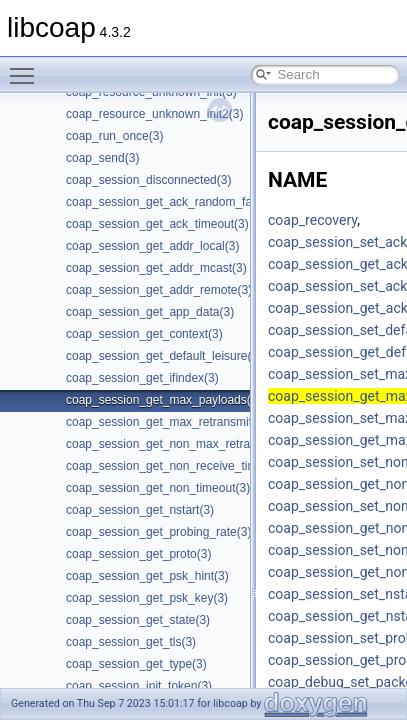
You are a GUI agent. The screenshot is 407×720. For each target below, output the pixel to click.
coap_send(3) (102, 158)
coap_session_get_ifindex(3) (142, 378)
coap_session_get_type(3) (136, 664)
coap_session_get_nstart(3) (140, 510)
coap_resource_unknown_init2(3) (154, 114)
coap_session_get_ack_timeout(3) (157, 224)
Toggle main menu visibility (27, 67)
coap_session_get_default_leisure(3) (164, 356)
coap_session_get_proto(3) (138, 554)
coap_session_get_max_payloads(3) (163, 400)
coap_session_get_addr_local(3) (152, 246)
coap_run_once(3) (114, 136)
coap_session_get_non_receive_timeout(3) (180, 466)
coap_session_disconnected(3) (148, 180)
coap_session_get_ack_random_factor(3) (176, 202)
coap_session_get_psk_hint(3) (147, 576)
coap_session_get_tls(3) (131, 642)
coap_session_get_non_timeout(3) (158, 488)
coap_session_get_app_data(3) (150, 312)
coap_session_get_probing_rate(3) (158, 532)
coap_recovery (312, 220)
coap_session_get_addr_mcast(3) (156, 268)
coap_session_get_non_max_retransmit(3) (179, 444)
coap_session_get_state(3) (138, 620)
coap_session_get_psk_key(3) (147, 598)
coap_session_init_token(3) (139, 686)
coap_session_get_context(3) (144, 334)
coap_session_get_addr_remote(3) (159, 290)
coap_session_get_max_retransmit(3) (166, 422)
